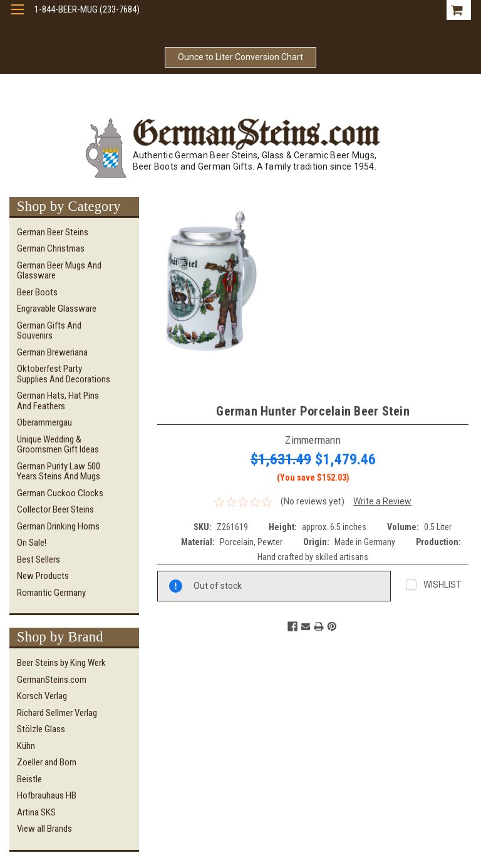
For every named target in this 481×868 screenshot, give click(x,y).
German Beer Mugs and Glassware (59, 271)
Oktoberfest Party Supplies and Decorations (64, 374)
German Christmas (51, 248)
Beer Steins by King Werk (61, 663)
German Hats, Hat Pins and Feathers (58, 401)
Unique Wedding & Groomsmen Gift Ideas (58, 445)
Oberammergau (44, 422)
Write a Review (382, 501)
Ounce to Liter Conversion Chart (240, 57)
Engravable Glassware (57, 309)
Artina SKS (36, 812)
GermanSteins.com (52, 680)
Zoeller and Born (47, 762)
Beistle (29, 779)
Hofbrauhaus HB (47, 795)
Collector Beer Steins (55, 509)
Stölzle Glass (41, 729)
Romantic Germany (51, 593)
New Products (43, 576)
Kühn (26, 746)
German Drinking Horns (58, 526)
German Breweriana (52, 352)
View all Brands (44, 829)
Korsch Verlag (42, 696)
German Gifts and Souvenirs (49, 331)
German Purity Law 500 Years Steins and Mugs (59, 472)
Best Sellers (39, 559)
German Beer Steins (53, 232)
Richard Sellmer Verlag (57, 713)
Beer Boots (37, 292)
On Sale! (32, 543)
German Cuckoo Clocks (60, 493)
